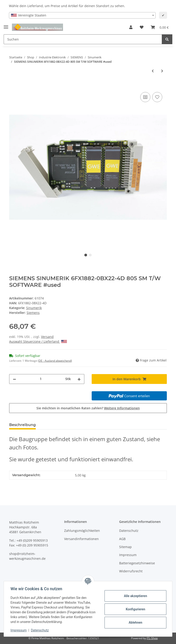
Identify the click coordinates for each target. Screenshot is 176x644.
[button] (131, 27)
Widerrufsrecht (131, 571)
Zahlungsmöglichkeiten (82, 531)
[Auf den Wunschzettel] (157, 97)
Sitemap (125, 547)
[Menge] (41, 379)
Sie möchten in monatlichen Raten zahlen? (88, 408)
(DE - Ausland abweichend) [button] (55, 361)
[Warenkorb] (160, 27)
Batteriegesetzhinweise (137, 563)
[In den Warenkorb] (13, 86)
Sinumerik (34, 308)
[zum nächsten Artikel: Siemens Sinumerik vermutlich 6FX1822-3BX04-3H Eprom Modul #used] (162, 71)
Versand (47, 337)
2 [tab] (90, 255)
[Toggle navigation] (6, 25)
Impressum (128, 555)
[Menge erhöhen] (79, 379)
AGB (122, 539)
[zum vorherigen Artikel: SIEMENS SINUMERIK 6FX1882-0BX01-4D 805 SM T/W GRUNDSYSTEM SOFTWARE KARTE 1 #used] (153, 71)
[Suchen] (83, 39)
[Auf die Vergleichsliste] (145, 97)
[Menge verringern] (14, 379)
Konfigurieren (135, 609)
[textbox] (82, 15)
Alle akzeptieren (135, 596)
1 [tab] (86, 255)
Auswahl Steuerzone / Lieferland (38, 341)
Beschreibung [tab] (22, 425)
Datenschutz (129, 531)
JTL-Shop (152, 638)
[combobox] (82, 15)
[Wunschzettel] (142, 27)
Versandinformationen (81, 539)
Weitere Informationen (122, 408)
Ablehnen (135, 622)
